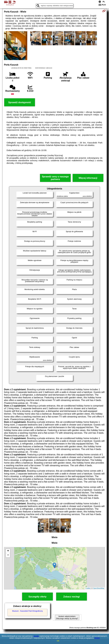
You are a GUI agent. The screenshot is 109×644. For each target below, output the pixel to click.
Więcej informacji (88, 178)
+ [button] (8, 551)
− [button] (8, 555)
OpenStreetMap (99, 588)
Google (36, 636)
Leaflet (88, 588)
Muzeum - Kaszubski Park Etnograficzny (27, 611)
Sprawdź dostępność (20, 102)
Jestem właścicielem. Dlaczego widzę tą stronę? (67, 617)
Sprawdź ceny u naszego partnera (55, 178)
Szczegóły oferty (37, 597)
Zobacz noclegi (72, 597)
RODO (97, 638)
